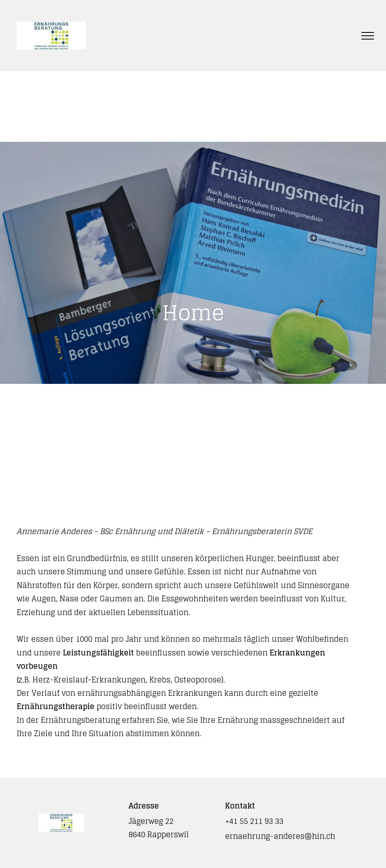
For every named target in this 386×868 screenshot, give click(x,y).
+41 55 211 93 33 (254, 821)
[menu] (368, 36)
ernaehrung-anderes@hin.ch (280, 836)
